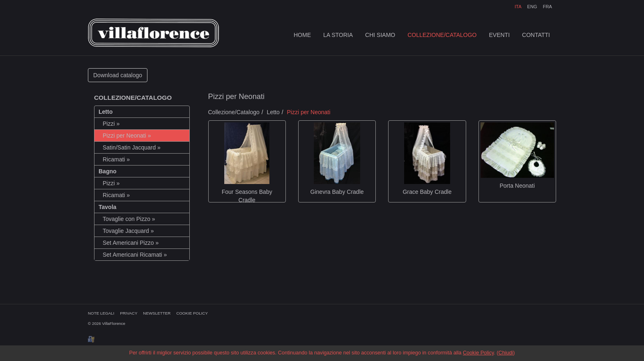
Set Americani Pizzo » (131, 243)
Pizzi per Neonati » (127, 136)
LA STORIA (338, 35)
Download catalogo (118, 75)
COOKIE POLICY (192, 313)
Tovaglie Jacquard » (128, 231)
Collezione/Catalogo (234, 112)
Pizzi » (111, 124)
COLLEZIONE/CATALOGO (442, 35)
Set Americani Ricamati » (135, 255)
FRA (547, 7)
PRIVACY (129, 313)
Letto (273, 112)
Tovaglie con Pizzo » (129, 219)
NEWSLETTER (157, 313)
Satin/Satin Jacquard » (132, 147)
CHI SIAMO (380, 35)
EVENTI (500, 35)
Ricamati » (116, 159)
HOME (302, 35)
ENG (532, 7)
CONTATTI (536, 35)
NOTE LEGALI (101, 313)
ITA (518, 7)
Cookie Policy (478, 353)
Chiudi (506, 353)
